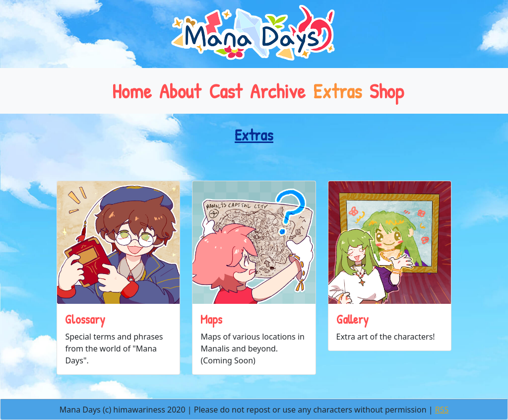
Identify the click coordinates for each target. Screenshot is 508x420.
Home (132, 91)
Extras (337, 91)
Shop (387, 91)
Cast (225, 91)
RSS (442, 410)
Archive (278, 91)
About (180, 91)
